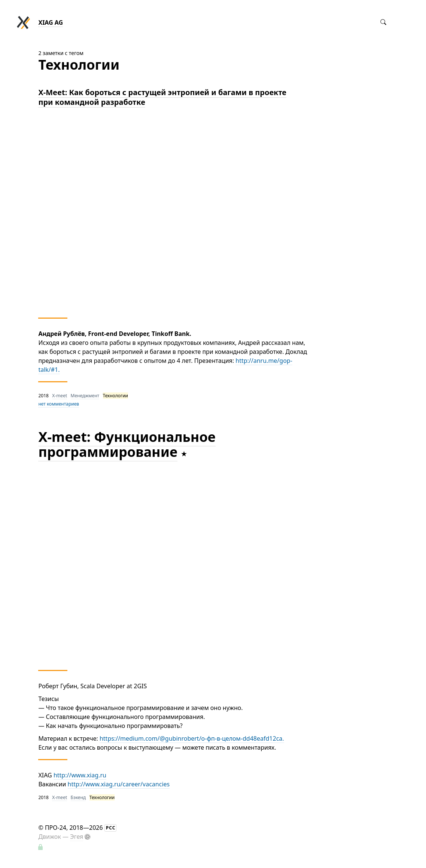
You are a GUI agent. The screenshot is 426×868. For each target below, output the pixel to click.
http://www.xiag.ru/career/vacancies (119, 784)
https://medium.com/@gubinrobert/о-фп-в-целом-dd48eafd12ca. (192, 738)
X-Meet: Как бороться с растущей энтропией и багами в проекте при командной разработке (162, 97)
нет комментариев (59, 404)
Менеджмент (85, 396)
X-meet (60, 396)
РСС (111, 828)
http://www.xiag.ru (80, 775)
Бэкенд (78, 797)
